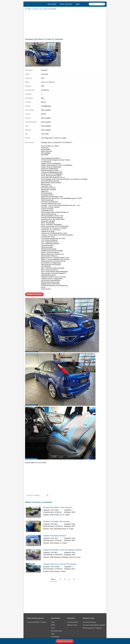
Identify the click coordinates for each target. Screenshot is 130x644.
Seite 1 (54, 579)
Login (77, 4)
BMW (53, 625)
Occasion (36, 9)
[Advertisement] (65, 24)
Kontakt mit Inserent (34, 294)
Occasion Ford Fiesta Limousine (54, 536)
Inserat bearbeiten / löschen (37, 622)
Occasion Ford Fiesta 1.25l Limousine (56, 521)
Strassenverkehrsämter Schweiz (94, 625)
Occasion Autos (73, 622)
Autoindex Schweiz (89, 622)
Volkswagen (55, 637)
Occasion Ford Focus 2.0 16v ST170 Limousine (60, 564)
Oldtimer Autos (72, 625)
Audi (53, 622)
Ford (41, 9)
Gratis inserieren (66, 4)
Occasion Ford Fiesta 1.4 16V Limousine (57, 507)
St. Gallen (28, 9)
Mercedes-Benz (57, 631)
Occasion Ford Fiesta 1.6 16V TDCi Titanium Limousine (63, 550)
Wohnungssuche (89, 628)
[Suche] (97, 4)
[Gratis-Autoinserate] (35, 4)
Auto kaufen (52, 4)
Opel (53, 634)
